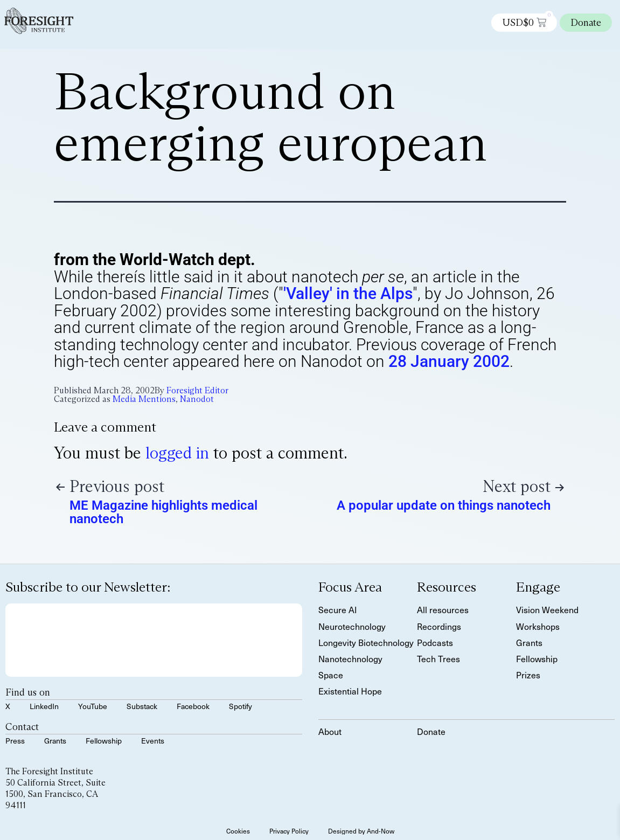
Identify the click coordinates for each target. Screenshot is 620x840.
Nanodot (197, 399)
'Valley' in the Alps (348, 293)
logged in (177, 453)
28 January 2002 (449, 361)
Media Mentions (144, 399)
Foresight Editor (197, 390)
